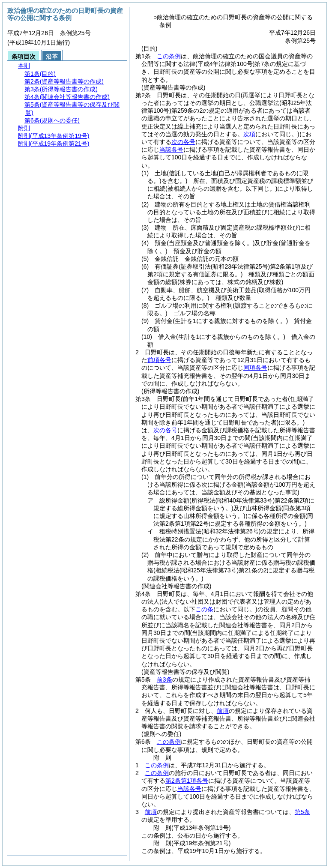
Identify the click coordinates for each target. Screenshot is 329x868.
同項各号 (255, 368)
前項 (223, 711)
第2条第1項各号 (187, 781)
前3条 (164, 679)
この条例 (169, 56)
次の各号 (183, 142)
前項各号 (159, 360)
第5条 (302, 812)
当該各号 (171, 150)
